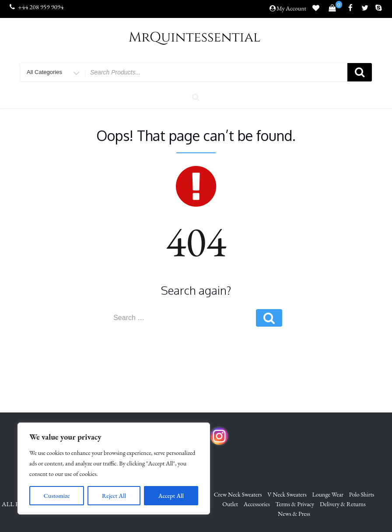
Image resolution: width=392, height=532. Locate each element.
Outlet (230, 504)
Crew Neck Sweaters (238, 494)
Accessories (257, 504)
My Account (291, 8)
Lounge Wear (328, 494)
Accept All (171, 496)
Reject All (114, 496)
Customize (57, 496)
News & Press (294, 514)
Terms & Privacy (295, 504)
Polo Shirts (362, 494)
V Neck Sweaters (287, 494)
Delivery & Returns (343, 504)
